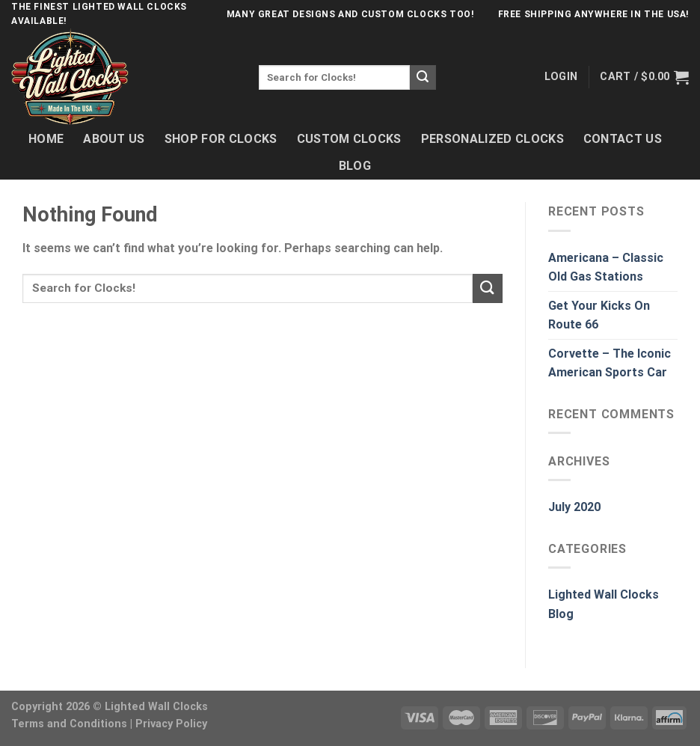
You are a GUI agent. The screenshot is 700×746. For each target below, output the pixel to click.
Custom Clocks (349, 139)
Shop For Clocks (221, 139)
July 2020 (574, 507)
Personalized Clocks (492, 139)
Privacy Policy (171, 724)
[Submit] (423, 78)
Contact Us (623, 139)
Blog (355, 166)
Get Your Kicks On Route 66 (599, 315)
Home (46, 139)
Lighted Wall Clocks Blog (604, 604)
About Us (114, 139)
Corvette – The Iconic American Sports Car (610, 363)
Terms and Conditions (69, 724)
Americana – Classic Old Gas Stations (606, 267)
